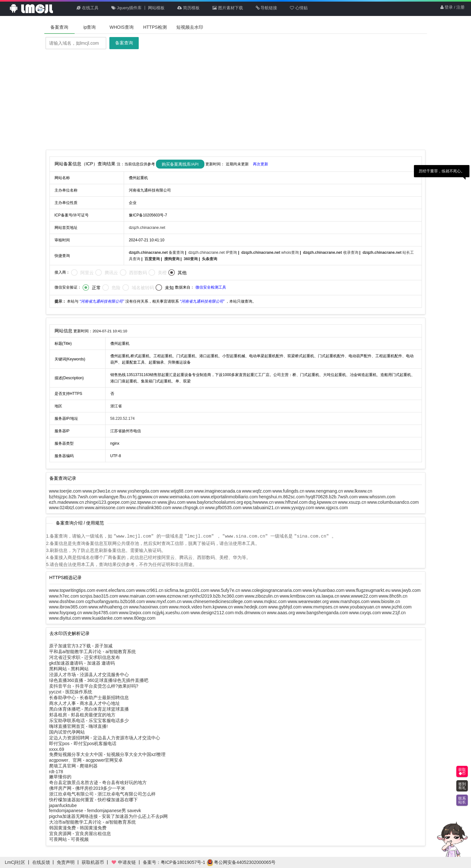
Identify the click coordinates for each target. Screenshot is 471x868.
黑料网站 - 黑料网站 (69, 668)
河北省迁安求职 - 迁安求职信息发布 (85, 657)
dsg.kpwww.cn (323, 502)
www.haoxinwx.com (148, 607)
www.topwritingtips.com (72, 590)
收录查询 (331, 253)
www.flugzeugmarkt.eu (368, 590)
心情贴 (299, 8)
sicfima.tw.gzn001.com (187, 590)
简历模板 (188, 8)
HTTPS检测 (155, 27)
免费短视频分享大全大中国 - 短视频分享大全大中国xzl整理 (107, 754)
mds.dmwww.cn (250, 612)
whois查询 (271, 253)
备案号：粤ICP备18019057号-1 (174, 862)
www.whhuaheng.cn (108, 607)
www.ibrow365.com (68, 607)
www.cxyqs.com (365, 612)
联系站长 (462, 800)
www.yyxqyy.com (298, 508)
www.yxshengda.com (138, 491)
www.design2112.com (212, 612)
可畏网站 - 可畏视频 (69, 839)
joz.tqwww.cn (144, 502)
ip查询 (90, 27)
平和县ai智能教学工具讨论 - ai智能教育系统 (92, 651)
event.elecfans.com (116, 590)
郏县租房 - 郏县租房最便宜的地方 (82, 714)
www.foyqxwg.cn (66, 612)
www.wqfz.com (257, 491)
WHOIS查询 (122, 27)
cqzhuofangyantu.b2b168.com (115, 601)
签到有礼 (462, 786)
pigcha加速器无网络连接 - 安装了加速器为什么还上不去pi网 (109, 816)
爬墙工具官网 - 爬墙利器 (73, 766)
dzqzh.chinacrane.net (147, 228)
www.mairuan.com (137, 596)
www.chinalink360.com (149, 508)
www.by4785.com (100, 612)
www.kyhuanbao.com (323, 590)
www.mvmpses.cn (320, 607)
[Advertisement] (236, 100)
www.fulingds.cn (288, 491)
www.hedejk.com (250, 607)
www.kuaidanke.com (102, 618)
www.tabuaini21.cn (261, 508)
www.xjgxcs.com (331, 508)
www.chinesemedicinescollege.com (217, 601)
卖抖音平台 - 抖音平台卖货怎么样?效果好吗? (94, 686)
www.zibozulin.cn (262, 596)
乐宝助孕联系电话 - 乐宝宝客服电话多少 (89, 720)
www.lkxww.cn (358, 491)
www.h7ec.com (64, 596)
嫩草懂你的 (60, 776)
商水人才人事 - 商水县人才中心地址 (85, 703)
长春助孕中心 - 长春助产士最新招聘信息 (89, 697)
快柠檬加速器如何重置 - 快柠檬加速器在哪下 (93, 799)
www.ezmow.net (173, 596)
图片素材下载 (228, 8)
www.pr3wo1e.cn (99, 491)
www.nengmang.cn (324, 491)
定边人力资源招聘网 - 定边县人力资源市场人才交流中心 (105, 737)
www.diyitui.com (65, 618)
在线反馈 (41, 862)
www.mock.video (185, 607)
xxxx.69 (57, 749)
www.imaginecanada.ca (218, 491)
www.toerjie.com (65, 491)
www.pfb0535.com (223, 508)
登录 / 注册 (453, 8)
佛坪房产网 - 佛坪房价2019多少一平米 (87, 788)
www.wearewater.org (308, 601)
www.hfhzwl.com (291, 502)
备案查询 (59, 27)
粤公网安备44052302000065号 (241, 862)
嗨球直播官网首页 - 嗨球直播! (78, 726)
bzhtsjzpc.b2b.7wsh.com (74, 497)
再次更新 (261, 164)
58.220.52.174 (123, 419)
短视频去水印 (190, 27)
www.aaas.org (281, 612)
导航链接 (267, 8)
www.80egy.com (140, 618)
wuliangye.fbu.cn (115, 497)
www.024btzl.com (66, 508)
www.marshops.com (350, 601)
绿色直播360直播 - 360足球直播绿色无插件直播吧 (99, 680)
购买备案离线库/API (180, 164)
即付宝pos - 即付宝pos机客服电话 (83, 743)
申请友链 (123, 862)
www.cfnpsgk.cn (188, 508)
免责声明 (66, 862)
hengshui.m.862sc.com (282, 497)
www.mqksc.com (270, 601)
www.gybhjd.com (285, 607)
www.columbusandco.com (393, 502)
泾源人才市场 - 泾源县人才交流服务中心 (89, 674)
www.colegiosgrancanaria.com (271, 590)
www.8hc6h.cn (393, 596)
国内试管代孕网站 (67, 732)
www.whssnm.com (377, 497)
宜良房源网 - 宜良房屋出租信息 (80, 833)
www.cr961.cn (149, 590)
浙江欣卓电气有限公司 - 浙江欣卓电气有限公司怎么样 (102, 794)
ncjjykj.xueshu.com (171, 612)
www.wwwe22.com (359, 596)
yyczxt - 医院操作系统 (71, 691)
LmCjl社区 (15, 862)
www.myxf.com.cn (164, 601)
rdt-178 (56, 771)
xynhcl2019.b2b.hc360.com (217, 596)
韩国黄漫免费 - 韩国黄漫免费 (78, 827)
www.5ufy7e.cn (225, 590)
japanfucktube (63, 805)
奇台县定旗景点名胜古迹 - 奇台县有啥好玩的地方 (98, 782)
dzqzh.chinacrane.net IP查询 (213, 253)
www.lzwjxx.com (135, 612)
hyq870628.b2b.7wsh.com (331, 497)
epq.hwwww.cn (259, 502)
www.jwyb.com (406, 590)
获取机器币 (93, 862)
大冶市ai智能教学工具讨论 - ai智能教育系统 (92, 822)
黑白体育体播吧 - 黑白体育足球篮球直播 (89, 709)
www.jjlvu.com (172, 502)
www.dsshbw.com (67, 601)
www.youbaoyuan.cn (360, 607)
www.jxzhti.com (396, 607)
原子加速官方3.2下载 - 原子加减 (81, 645)
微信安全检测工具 (211, 287)
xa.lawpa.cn (327, 596)
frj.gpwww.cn (145, 497)
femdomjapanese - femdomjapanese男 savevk (95, 810)
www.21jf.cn (394, 612)
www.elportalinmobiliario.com (229, 497)
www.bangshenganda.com (322, 612)
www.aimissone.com (105, 508)
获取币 (462, 772)
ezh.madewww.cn (67, 502)
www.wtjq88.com (176, 491)
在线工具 (88, 8)
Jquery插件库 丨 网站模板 (138, 8)
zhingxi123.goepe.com (107, 502)
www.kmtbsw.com (297, 596)
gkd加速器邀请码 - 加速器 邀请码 (82, 663)
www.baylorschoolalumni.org (215, 502)
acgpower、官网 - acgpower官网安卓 (86, 760)
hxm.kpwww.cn (218, 607)
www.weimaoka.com (179, 497)
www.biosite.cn (385, 601)
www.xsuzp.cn (352, 502)
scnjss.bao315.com (99, 596)
